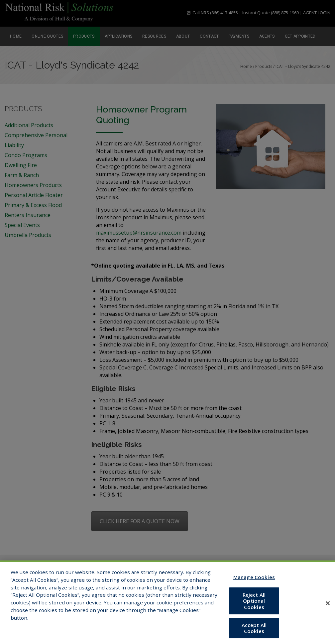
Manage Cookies (254, 583)
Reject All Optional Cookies (254, 607)
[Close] (328, 609)
